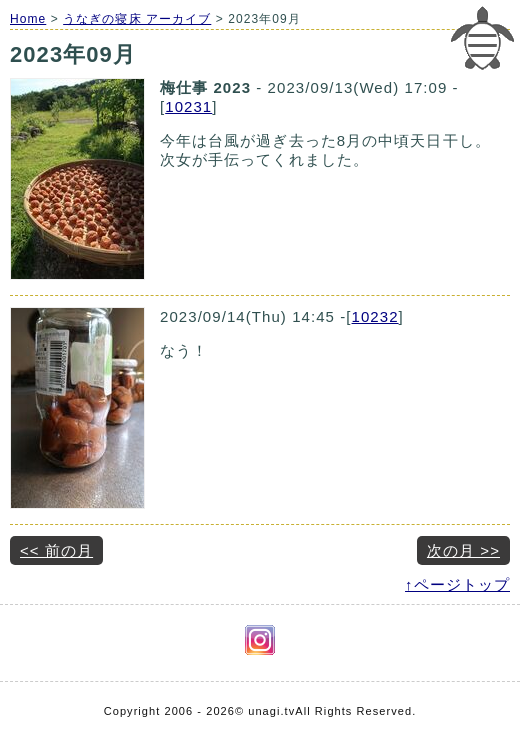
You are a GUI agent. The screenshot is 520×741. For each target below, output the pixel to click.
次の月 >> (463, 550)
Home (28, 19)
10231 (188, 106)
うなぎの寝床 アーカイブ (137, 19)
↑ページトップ (457, 584)
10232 (375, 316)
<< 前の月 (56, 550)
